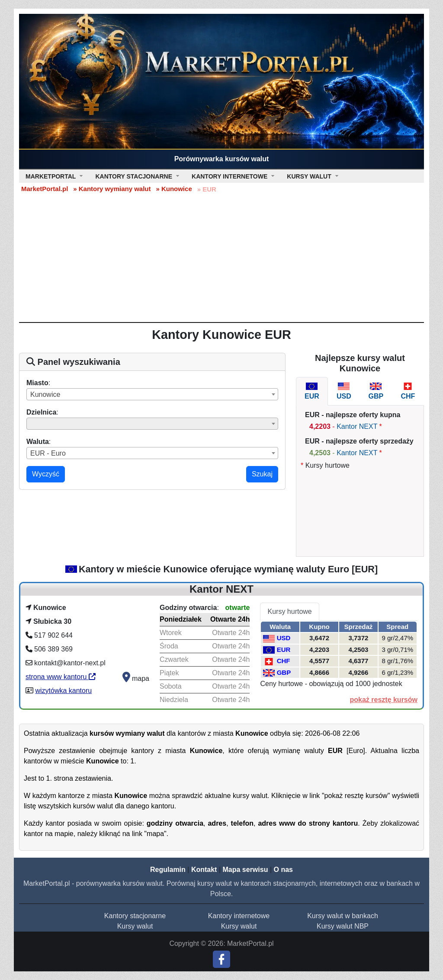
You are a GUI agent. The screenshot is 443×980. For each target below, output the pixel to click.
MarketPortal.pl (45, 189)
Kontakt (204, 870)
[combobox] (152, 394)
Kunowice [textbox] (45, 394)
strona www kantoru (61, 677)
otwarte (238, 608)
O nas (283, 870)
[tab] (312, 391)
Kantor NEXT (357, 426)
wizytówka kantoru (63, 691)
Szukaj (262, 474)
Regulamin (168, 870)
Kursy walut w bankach (343, 916)
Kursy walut (135, 926)
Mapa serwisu (246, 870)
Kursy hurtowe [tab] (289, 611)
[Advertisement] (221, 257)
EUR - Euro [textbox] (48, 453)
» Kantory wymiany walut (112, 189)
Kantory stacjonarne (135, 916)
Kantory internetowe (239, 916)
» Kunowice (174, 189)
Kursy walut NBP (343, 926)
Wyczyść (46, 474)
